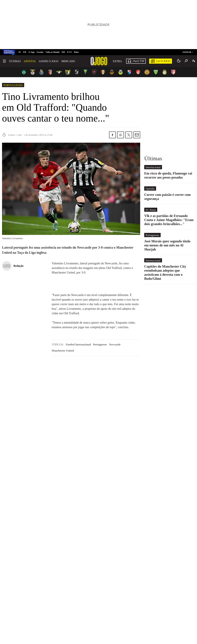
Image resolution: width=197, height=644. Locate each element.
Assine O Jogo (48, 61)
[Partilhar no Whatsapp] (121, 135)
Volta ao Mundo (53, 52)
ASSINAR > (188, 52)
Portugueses (13, 85)
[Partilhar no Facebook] (112, 135)
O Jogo (32, 52)
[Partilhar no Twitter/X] (129, 135)
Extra (117, 61)
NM (63, 52)
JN (20, 52)
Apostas (30, 61)
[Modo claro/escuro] (179, 61)
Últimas (15, 61)
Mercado (68, 61)
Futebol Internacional (78, 345)
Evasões (40, 52)
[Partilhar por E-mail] (137, 135)
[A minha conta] (194, 61)
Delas (76, 52)
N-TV (69, 52)
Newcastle (115, 345)
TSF (25, 52)
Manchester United (63, 351)
